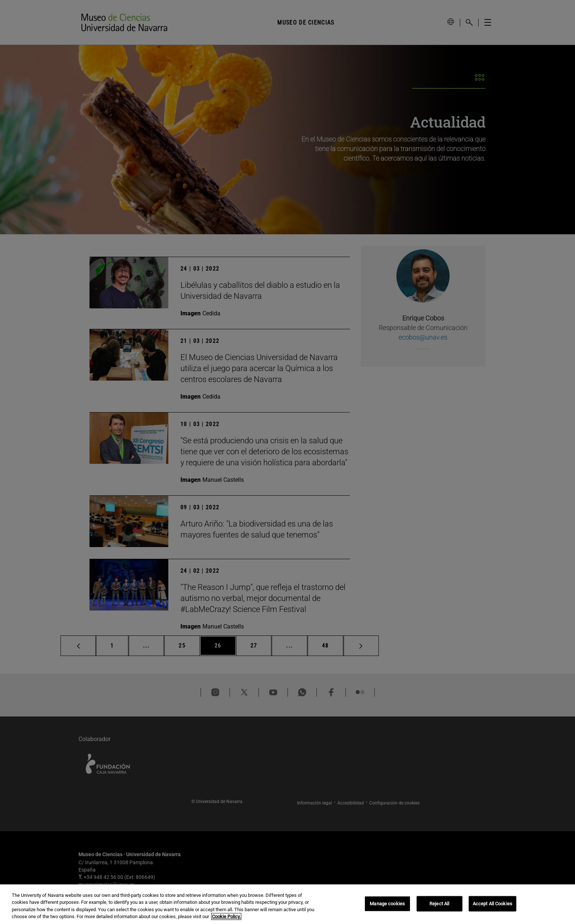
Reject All (439, 904)
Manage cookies (387, 904)
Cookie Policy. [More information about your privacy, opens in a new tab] (226, 916)
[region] (287, 904)
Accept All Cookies (492, 904)
